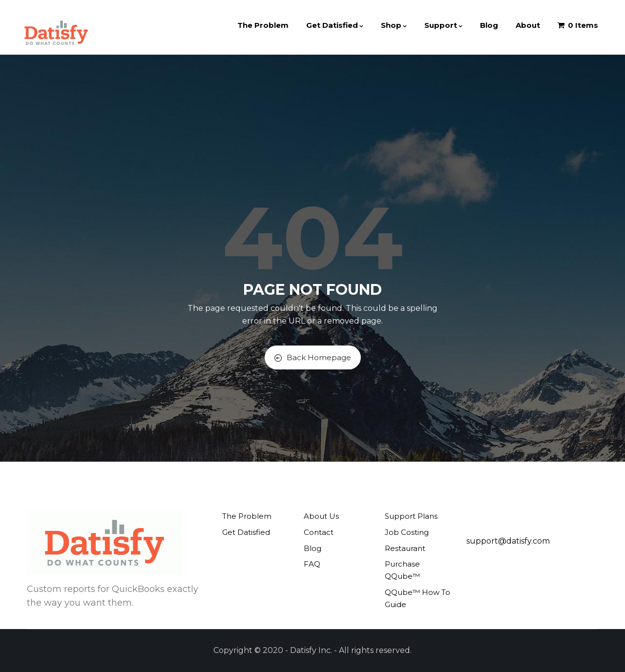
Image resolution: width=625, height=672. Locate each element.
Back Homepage (313, 357)
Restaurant (405, 548)
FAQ (312, 564)
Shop (394, 25)
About (528, 25)
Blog (489, 25)
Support (443, 25)
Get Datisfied (335, 25)
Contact (319, 532)
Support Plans (411, 516)
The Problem (263, 25)
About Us (321, 516)
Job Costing (407, 532)
